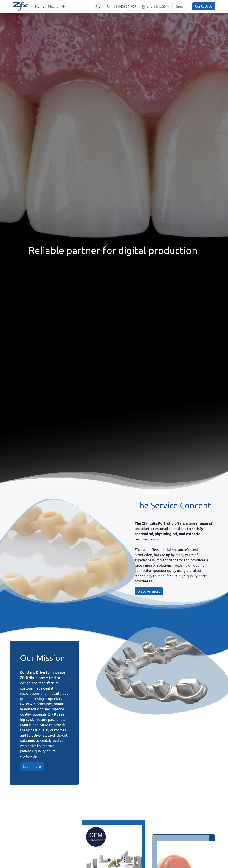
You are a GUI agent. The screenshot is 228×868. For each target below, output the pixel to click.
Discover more (149, 591)
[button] (98, 6)
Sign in (181, 6)
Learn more (32, 767)
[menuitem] (40, 6)
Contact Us (204, 6)
